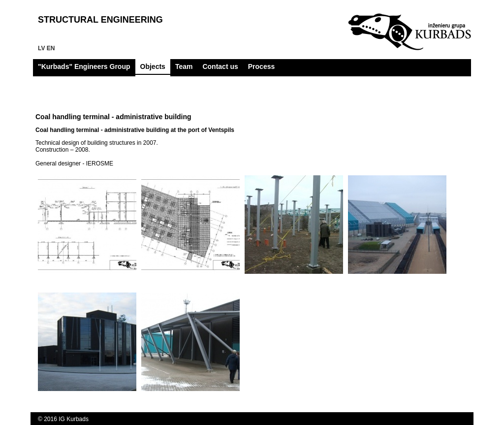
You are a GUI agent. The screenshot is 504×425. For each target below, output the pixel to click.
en (51, 48)
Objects (153, 66)
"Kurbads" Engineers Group (84, 66)
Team (184, 66)
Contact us (220, 66)
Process (261, 66)
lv (41, 48)
